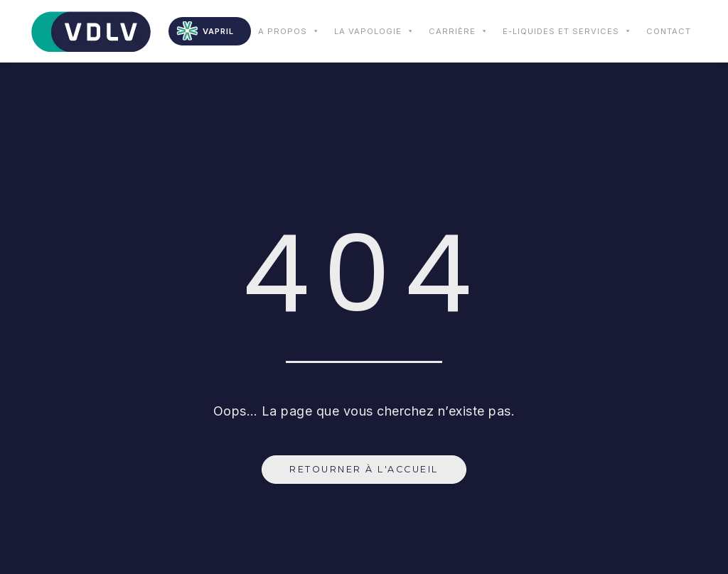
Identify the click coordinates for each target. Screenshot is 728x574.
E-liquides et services (567, 31)
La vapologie (374, 31)
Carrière (459, 31)
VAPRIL (218, 31)
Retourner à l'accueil (364, 469)
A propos (289, 31)
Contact (669, 31)
